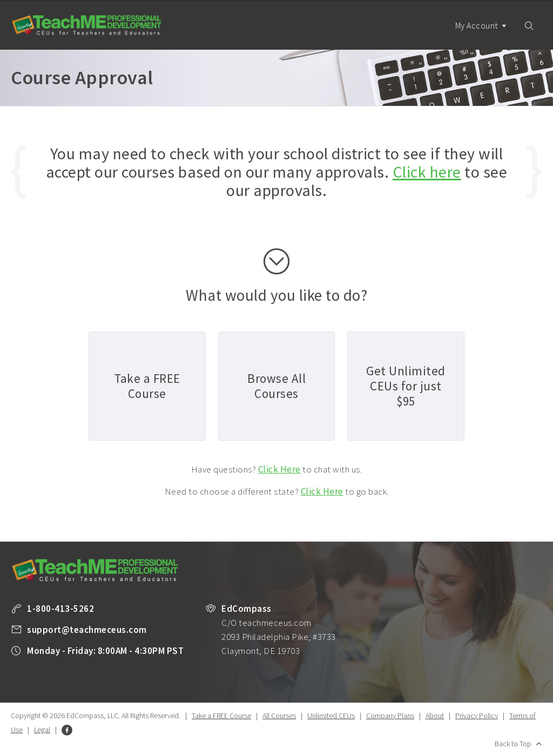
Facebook (67, 730)
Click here (427, 172)
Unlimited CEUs (331, 715)
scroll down (276, 261)
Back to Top (513, 744)
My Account (481, 35)
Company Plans (390, 715)
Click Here (279, 469)
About (435, 715)
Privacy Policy (477, 715)
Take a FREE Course (221, 715)
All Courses (279, 715)
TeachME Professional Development (86, 25)
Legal (42, 730)
